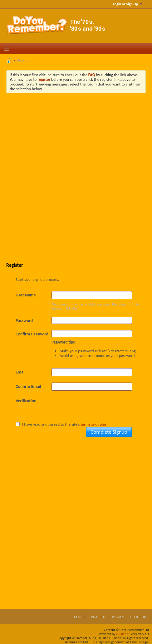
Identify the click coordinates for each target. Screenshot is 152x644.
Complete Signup (109, 432)
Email (21, 372)
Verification (26, 401)
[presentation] (99, 409)
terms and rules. (94, 424)
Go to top (138, 617)
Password (24, 321)
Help (78, 617)
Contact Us (97, 617)
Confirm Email (28, 386)
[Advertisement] (76, 177)
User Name (26, 295)
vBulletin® (123, 634)
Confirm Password (32, 334)
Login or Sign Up (127, 4)
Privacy (118, 617)
